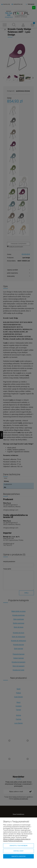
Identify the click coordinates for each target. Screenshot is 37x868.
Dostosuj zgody (18, 851)
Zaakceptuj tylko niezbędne (19, 846)
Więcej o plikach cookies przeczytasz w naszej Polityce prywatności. (17, 840)
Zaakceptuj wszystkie (18, 856)
